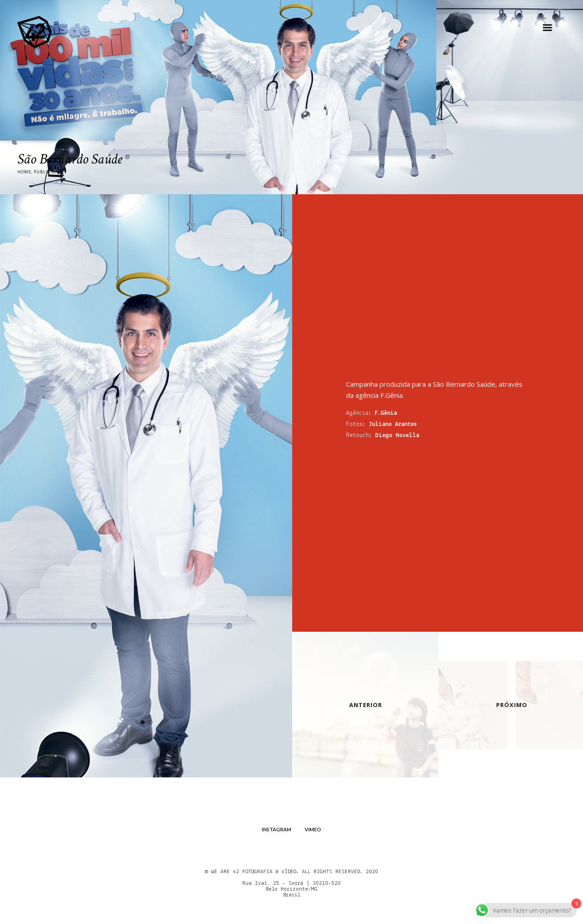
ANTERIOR (366, 705)
